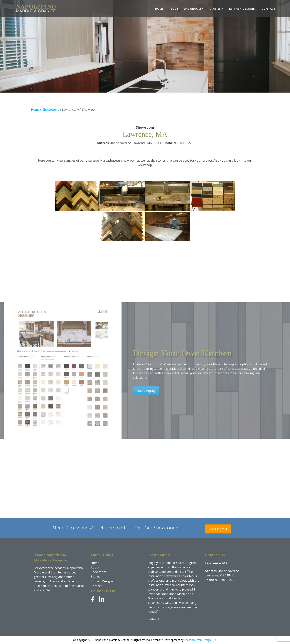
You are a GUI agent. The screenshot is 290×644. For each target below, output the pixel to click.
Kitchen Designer (243, 9)
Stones (215, 9)
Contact (269, 9)
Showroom (192, 9)
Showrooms (51, 110)
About (174, 9)
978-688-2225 (225, 580)
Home (159, 9)
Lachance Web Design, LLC (201, 640)
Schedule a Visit (218, 529)
